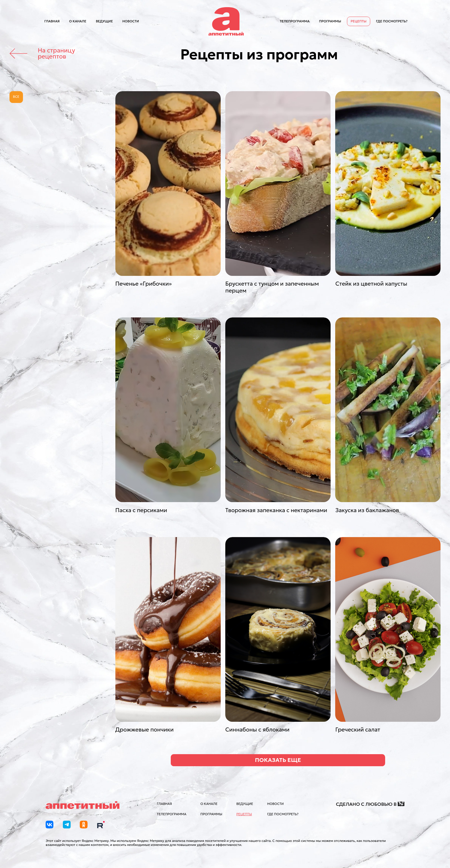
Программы (330, 21)
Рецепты (359, 21)
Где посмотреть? (392, 21)
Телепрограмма (295, 21)
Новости (131, 21)
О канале (78, 21)
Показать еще (278, 760)
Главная (52, 21)
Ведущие (104, 21)
